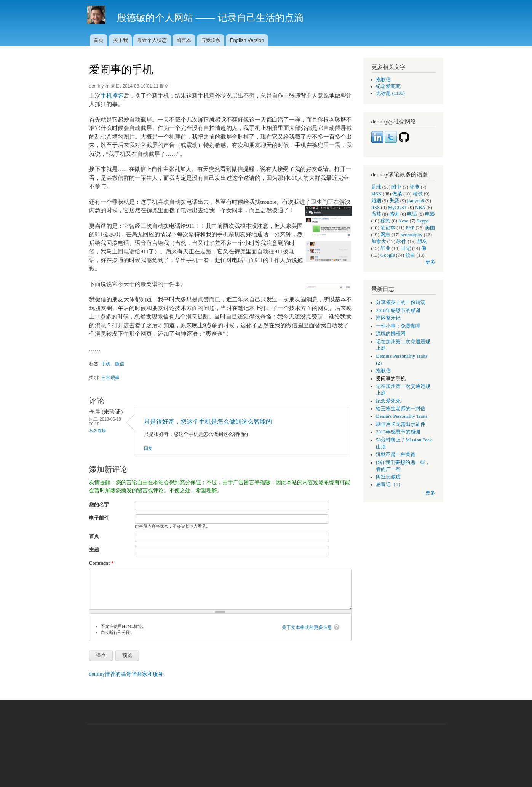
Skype (423, 221)
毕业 (385, 248)
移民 (385, 221)
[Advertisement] (266, 752)
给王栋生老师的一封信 (401, 409)
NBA (420, 208)
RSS (376, 208)
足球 (376, 187)
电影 (430, 214)
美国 (430, 228)
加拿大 (379, 242)
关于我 (121, 40)
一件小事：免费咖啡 (398, 326)
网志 (385, 235)
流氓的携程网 (391, 334)
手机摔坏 (112, 96)
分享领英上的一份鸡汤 (401, 302)
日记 (406, 248)
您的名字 (99, 505)
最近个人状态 (152, 40)
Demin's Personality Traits (402, 416)
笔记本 (388, 228)
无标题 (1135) (390, 93)
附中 (396, 187)
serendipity (412, 235)
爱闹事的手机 (391, 379)
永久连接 (97, 430)
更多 (430, 262)
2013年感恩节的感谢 (398, 432)
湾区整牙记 (388, 318)
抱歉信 (383, 80)
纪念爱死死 (388, 86)
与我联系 (211, 40)
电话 (412, 214)
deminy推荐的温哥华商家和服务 (126, 674)
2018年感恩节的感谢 (398, 310)
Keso (403, 221)
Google (388, 255)
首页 (99, 40)
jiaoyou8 (416, 201)
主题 (94, 549)
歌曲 (410, 255)
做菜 (397, 194)
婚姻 (376, 201)
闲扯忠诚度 (388, 477)
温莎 (376, 214)
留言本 (184, 40)
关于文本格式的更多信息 (307, 627)
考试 (418, 194)
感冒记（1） (389, 485)
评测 (415, 187)
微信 (120, 364)
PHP (410, 228)
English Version (247, 40)
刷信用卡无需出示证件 (401, 424)
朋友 (422, 242)
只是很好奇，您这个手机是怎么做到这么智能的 (208, 421)
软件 (401, 242)
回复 (148, 448)
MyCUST (398, 208)
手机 (106, 364)
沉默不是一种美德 (396, 454)
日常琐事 (110, 378)
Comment (101, 563)
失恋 (394, 201)
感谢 (394, 214)
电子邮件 (99, 518)
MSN (377, 194)
